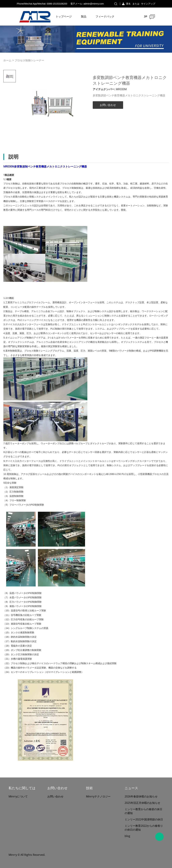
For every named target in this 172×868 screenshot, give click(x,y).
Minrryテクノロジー (98, 796)
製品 (84, 17)
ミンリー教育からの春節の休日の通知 (143, 811)
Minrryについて (18, 796)
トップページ (64, 17)
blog (127, 836)
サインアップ (148, 4)
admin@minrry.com (94, 4)
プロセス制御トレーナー (29, 60)
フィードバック (105, 17)
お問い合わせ (108, 105)
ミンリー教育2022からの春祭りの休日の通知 (144, 828)
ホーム (7, 60)
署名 (128, 4)
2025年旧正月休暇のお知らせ (142, 803)
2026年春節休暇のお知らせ (141, 796)
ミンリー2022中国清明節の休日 (144, 819)
